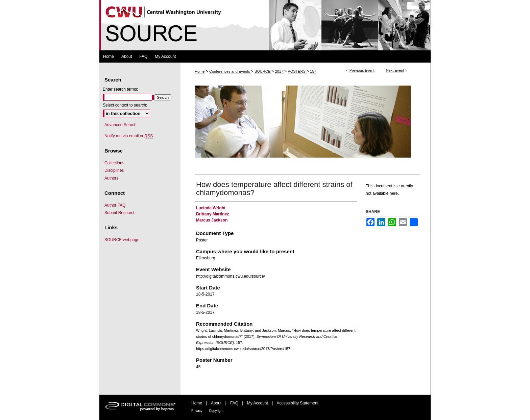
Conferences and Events (230, 71)
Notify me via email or (129, 136)
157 (313, 71)
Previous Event (362, 70)
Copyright (216, 411)
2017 (280, 71)
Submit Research (120, 213)
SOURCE (263, 71)
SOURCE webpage (122, 240)
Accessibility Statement (298, 403)
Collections (114, 163)
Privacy (197, 411)
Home (200, 71)
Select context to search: (125, 105)
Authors (111, 178)
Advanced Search (121, 125)
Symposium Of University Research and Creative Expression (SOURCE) (265, 25)
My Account (258, 403)
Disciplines (114, 170)
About (216, 403)
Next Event (395, 70)
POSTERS (297, 71)
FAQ (234, 403)
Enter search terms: (121, 89)
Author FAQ (115, 205)
